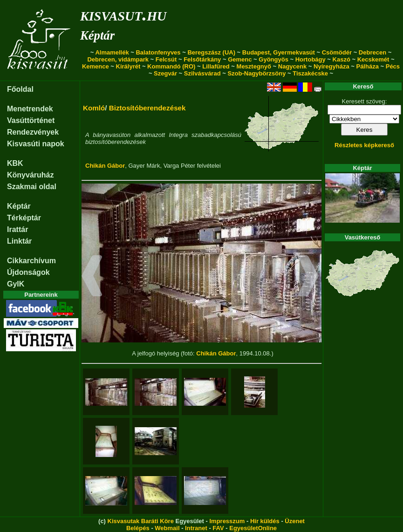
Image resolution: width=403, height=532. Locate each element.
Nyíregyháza (331, 66)
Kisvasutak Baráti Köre (141, 521)
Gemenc (240, 59)
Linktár (19, 241)
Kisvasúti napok (36, 144)
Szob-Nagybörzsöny (256, 73)
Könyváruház (30, 175)
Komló (94, 108)
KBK (15, 163)
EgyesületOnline (253, 528)
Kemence (96, 66)
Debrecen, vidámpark (118, 59)
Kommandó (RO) (171, 66)
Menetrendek (30, 109)
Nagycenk (292, 66)
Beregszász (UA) (211, 52)
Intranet (196, 528)
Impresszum (227, 521)
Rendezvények (33, 132)
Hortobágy (311, 59)
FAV (218, 528)
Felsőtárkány (202, 59)
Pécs (393, 66)
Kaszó (342, 59)
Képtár (97, 35)
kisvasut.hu (123, 14)
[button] (92, 277)
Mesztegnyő (254, 66)
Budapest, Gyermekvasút (279, 52)
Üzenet (295, 521)
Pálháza (367, 66)
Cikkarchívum (31, 261)
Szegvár (165, 73)
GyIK (16, 284)
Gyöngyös (273, 59)
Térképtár (24, 218)
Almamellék (112, 52)
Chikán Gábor (105, 166)
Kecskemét (373, 59)
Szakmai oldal (32, 187)
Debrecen (372, 52)
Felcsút (166, 59)
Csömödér (337, 52)
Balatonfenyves (158, 52)
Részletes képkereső (364, 145)
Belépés (138, 528)
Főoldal (20, 89)
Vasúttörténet (31, 120)
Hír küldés (265, 521)
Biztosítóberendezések (147, 108)
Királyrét (128, 66)
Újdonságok (28, 272)
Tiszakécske (310, 73)
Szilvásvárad (202, 73)
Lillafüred (216, 66)
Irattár (17, 229)
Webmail (167, 528)
